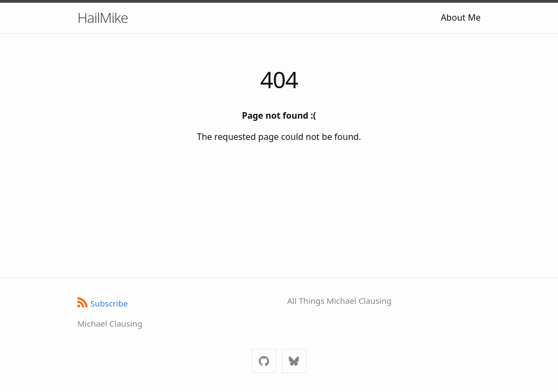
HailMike (103, 17)
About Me (461, 17)
